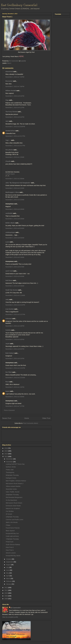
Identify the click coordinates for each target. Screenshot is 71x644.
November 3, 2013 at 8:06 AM (15, 238)
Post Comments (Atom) (31, 423)
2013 (6, 456)
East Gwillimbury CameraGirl (19, 5)
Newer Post (7, 418)
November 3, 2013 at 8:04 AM (15, 228)
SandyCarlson (10, 131)
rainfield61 (9, 213)
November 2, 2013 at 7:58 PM (15, 86)
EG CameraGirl (15, 608)
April (8, 576)
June (8, 570)
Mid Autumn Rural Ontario (14, 503)
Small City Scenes (12, 290)
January (9, 584)
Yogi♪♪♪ (8, 140)
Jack (7, 121)
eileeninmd (9, 72)
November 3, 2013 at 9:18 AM (15, 257)
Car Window (10, 511)
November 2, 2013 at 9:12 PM (15, 108)
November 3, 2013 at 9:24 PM (15, 359)
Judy (7, 299)
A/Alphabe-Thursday (12, 495)
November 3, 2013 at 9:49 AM (15, 286)
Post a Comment (9, 410)
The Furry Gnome (11, 112)
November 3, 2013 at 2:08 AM (15, 179)
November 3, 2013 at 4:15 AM (15, 188)
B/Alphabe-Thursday (12, 475)
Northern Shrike (11, 467)
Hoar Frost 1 (10, 550)
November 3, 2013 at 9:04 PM (15, 349)
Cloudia (8, 161)
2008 (6, 599)
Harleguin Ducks (11, 478)
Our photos (9, 150)
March (8, 579)
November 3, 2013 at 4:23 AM (15, 200)
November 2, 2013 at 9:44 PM (15, 117)
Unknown (9, 319)
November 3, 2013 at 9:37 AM (15, 267)
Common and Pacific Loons (15, 520)
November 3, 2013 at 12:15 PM (15, 305)
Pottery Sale (10, 470)
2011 (6, 590)
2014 (6, 454)
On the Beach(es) (11, 500)
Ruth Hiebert (10, 353)
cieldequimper (10, 232)
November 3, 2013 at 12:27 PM (15, 314)
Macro (9, 63)
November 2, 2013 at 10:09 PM (15, 127)
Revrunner (9, 81)
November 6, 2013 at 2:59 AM (15, 397)
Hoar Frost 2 (10, 547)
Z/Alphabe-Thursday (12, 517)
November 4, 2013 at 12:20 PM (15, 368)
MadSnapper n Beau (12, 192)
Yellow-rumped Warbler (13, 486)
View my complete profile (10, 617)
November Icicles (11, 489)
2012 (6, 588)
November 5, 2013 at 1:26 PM (15, 387)
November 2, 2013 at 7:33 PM (15, 77)
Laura (7, 242)
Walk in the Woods (12, 522)
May (8, 573)
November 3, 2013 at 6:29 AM (15, 219)
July (8, 567)
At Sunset (9, 514)
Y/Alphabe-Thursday (12, 539)
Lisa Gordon (10, 309)
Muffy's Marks (10, 223)
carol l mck (9, 271)
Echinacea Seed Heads (13, 506)
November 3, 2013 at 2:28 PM (15, 326)
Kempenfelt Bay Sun (12, 533)
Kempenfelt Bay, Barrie (13, 556)
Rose (7, 382)
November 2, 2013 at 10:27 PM (15, 146)
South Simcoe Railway (13, 545)
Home (27, 418)
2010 (6, 593)
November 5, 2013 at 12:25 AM (15, 378)
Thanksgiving (10, 472)
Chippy (8, 525)
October (9, 559)
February (9, 581)
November (10, 462)
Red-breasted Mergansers (14, 497)
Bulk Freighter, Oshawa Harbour (16, 481)
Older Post (46, 418)
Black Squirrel (10, 531)
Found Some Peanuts (13, 528)
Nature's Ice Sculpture (13, 508)
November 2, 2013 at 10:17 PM (15, 136)
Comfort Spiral (10, 174)
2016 (6, 448)
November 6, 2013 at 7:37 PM (15, 406)
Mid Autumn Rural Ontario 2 (15, 484)
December (10, 459)
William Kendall (11, 91)
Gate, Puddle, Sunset (13, 492)
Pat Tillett (9, 372)
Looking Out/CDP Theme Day (15, 464)
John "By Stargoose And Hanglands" (18, 183)
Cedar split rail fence (12, 536)
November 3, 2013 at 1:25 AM (15, 157)
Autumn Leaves (11, 553)
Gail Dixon (9, 280)
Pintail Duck (10, 542)
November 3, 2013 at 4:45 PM (15, 339)
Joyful (8, 344)
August (9, 565)
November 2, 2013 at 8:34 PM (15, 96)
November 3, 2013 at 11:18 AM (15, 295)
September (10, 562)
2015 (6, 451)
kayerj (8, 391)
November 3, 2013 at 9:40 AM (15, 276)
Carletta (8, 330)
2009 (6, 596)
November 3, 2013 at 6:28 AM (15, 209)
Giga (7, 100)
